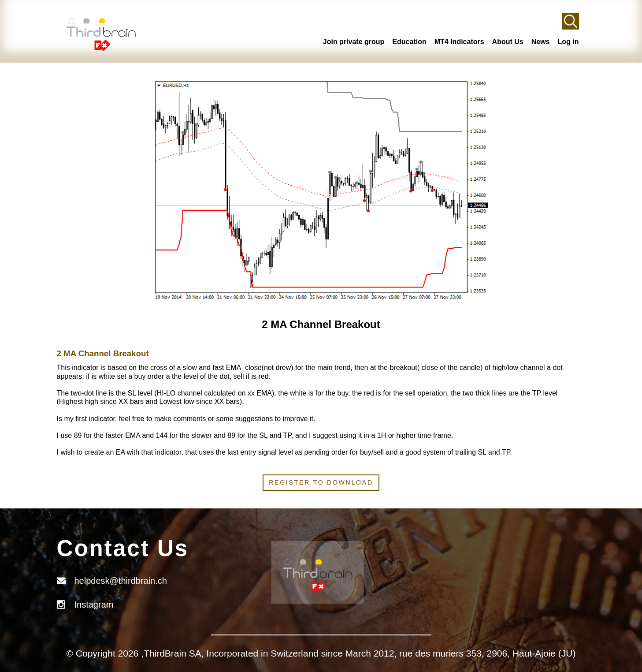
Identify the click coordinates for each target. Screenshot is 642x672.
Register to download (321, 482)
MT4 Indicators (459, 42)
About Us (508, 42)
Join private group (354, 42)
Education (409, 42)
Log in (568, 42)
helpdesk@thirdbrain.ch (121, 581)
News (541, 42)
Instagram (94, 605)
